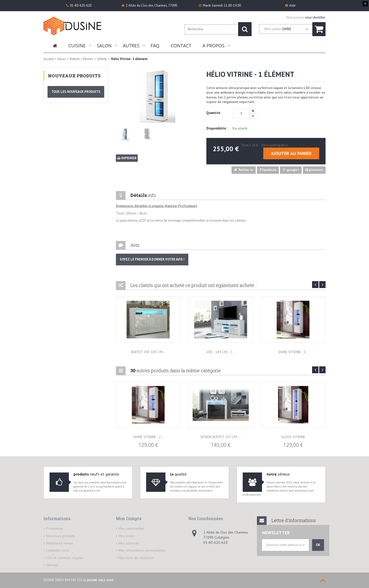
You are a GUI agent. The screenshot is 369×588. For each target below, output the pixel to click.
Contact (181, 46)
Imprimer (127, 158)
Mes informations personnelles (142, 550)
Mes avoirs (127, 536)
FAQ (155, 46)
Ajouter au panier (291, 153)
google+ (291, 170)
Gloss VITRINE (293, 437)
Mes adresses (129, 543)
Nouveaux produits (74, 76)
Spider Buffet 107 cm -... (221, 437)
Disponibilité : (217, 128)
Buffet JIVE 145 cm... (148, 352)
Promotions (55, 528)
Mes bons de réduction (136, 558)
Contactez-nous (58, 550)
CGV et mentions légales (65, 558)
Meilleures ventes (60, 543)
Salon (104, 46)
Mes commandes (131, 528)
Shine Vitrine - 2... (293, 352)
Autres (131, 46)
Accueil (49, 59)
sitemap (52, 565)
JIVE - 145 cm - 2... (221, 352)
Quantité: (214, 113)
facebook (268, 170)
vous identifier (315, 17)
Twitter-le (244, 170)
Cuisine (77, 46)
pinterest (314, 170)
